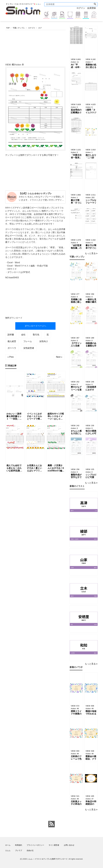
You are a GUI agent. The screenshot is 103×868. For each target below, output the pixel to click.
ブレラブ (19, 850)
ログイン (81, 8)
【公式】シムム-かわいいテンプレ (35, 193)
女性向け (44, 341)
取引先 (36, 335)
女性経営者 (29, 348)
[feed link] (51, 824)
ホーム (8, 845)
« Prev (11, 357)
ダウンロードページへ (35, 326)
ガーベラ (12, 348)
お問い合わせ (69, 845)
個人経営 (12, 341)
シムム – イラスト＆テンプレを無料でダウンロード (47, 859)
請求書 (11, 335)
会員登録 (91, 8)
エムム (8, 850)
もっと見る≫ (91, 253)
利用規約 (19, 845)
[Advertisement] (54, 46)
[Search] (95, 4)
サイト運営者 (54, 845)
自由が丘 (30, 850)
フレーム (28, 341)
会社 (23, 335)
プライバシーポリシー (35, 845)
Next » (59, 357)
